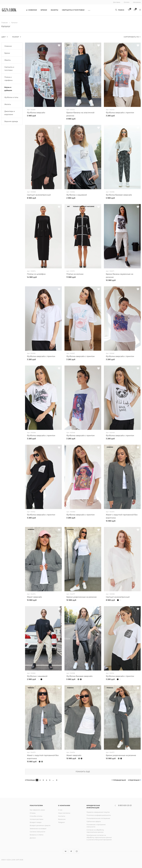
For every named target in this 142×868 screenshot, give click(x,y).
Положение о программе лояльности (96, 826)
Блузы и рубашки (8, 89)
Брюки (44, 10)
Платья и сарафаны (8, 79)
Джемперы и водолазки (10, 113)
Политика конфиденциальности (99, 815)
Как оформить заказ (37, 810)
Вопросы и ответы (36, 835)
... (53, 780)
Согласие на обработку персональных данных (95, 831)
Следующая (134, 780)
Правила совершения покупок (98, 812)
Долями (33, 838)
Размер (16, 37)
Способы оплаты (36, 816)
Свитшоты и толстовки (73, 10)
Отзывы (33, 813)
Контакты (62, 816)
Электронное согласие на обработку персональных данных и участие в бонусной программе (99, 837)
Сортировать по (131, 37)
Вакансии (62, 819)
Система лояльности (37, 832)
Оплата (127, 2)
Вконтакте (65, 851)
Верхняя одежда (11, 121)
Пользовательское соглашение (98, 818)
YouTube (77, 851)
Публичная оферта (94, 821)
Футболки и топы (11, 97)
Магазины (137, 2)
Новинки (32, 10)
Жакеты (54, 10)
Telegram (62, 822)
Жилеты (8, 104)
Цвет (4, 37)
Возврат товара (35, 822)
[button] (89, 10)
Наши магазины (64, 813)
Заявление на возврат (38, 829)
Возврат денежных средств (40, 825)
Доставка (117, 2)
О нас (60, 810)
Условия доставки (36, 819)
